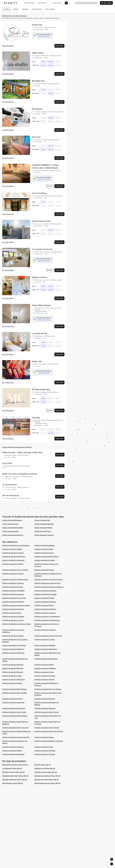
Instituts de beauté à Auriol (44, 553)
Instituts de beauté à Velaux (12, 751)
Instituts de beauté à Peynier (45, 679)
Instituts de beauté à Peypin (12, 683)
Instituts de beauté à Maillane (45, 645)
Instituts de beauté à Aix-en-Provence (16, 545)
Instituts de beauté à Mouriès (13, 672)
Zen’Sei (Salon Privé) (41, 221)
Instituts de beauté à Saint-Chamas (15, 716)
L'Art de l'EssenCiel (11, 496)
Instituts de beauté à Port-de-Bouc (15, 693)
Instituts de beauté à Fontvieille (45, 594)
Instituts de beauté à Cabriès (45, 560)
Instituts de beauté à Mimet (44, 665)
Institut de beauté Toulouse (44, 535)
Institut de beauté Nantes (43, 528)
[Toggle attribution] (113, 866)
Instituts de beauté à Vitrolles (45, 754)
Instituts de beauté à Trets (44, 747)
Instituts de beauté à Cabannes (13, 560)
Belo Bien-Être (38, 81)
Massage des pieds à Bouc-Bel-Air (47, 779)
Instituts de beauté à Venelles (45, 751)
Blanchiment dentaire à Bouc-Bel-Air (15, 765)
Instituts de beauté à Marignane (46, 649)
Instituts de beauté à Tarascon (13, 747)
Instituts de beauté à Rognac (12, 699)
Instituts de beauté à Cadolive (13, 564)
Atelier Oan (37, 361)
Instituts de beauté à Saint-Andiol (14, 712)
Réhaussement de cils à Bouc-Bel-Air (47, 783)
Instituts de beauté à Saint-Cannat (47, 712)
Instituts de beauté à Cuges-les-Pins (47, 583)
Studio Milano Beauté (41, 305)
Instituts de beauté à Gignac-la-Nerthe (16, 605)
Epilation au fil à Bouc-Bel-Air (45, 768)
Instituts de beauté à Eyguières (45, 591)
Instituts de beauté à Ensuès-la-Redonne (49, 587)
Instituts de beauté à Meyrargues (46, 659)
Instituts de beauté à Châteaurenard (15, 579)
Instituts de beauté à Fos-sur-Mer (14, 598)
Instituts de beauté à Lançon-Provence (48, 636)
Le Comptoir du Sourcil (42, 249)
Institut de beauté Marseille (44, 524)
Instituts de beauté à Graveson (13, 609)
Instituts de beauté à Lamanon (45, 630)
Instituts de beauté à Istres (12, 613)
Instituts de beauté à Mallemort (13, 649)
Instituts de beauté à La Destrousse (47, 620)
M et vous (36, 137)
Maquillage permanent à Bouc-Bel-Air (15, 776)
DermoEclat (37, 109)
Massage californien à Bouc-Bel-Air (15, 779)
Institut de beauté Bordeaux (12, 520)
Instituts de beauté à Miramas (13, 668)
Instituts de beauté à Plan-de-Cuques (48, 689)
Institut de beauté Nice (10, 531)
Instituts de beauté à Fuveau (44, 598)
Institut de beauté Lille (42, 520)
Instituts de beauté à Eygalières (13, 591)
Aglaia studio (38, 53)
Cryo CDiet (7, 463)
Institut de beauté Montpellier (13, 528)
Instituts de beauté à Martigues (13, 653)
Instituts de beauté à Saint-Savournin (15, 728)
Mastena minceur (40, 277)
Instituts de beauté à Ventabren (13, 754)
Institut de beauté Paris (43, 531)
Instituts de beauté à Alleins (12, 549)
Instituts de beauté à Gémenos (45, 602)
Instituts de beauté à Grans (44, 605)
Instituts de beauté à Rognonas (13, 702)
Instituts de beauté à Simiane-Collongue (49, 741)
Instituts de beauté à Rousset (45, 708)
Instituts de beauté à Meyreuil (13, 665)
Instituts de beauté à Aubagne (13, 553)
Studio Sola (37, 25)
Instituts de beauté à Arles (44, 549)
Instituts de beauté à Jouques (45, 613)
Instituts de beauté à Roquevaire (14, 708)
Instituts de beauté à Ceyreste (13, 574)
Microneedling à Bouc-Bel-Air (13, 783)
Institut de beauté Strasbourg (13, 535)
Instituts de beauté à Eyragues (13, 594)
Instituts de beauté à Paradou (45, 676)
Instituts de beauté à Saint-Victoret (47, 728)
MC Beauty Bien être (41, 390)
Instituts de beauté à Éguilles (13, 587)
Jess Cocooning (39, 193)
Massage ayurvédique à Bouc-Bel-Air (48, 776)
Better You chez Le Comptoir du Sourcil (20, 474)
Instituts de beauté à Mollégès (45, 668)
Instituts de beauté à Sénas (44, 737)
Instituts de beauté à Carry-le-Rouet (15, 570)
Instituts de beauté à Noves (44, 672)
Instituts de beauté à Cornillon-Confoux (49, 579)
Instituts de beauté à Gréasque (45, 609)
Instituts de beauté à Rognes (45, 699)
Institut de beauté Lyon (10, 524)
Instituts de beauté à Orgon (12, 676)
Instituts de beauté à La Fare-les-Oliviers (17, 624)
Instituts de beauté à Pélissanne (14, 679)
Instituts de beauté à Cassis (44, 570)
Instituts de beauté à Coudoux (13, 583)
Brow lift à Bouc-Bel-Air (43, 765)
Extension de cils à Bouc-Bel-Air (46, 772)
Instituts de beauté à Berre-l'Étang (46, 557)
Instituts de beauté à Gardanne (13, 602)
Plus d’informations (8, 46)
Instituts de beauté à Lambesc (13, 636)
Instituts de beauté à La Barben (13, 617)
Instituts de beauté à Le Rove (45, 639)
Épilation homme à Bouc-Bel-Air (13, 772)
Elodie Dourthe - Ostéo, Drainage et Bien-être (22, 452)
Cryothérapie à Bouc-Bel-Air (12, 768)
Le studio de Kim (39, 333)
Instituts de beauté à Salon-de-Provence (49, 731)
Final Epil (36, 418)
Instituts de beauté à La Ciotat (13, 620)
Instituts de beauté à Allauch (45, 545)
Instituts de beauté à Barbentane (14, 557)
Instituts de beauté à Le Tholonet (14, 645)
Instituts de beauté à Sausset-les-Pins (16, 737)
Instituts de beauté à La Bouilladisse (47, 617)
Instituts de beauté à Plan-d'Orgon (14, 689)
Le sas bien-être (9, 485)
